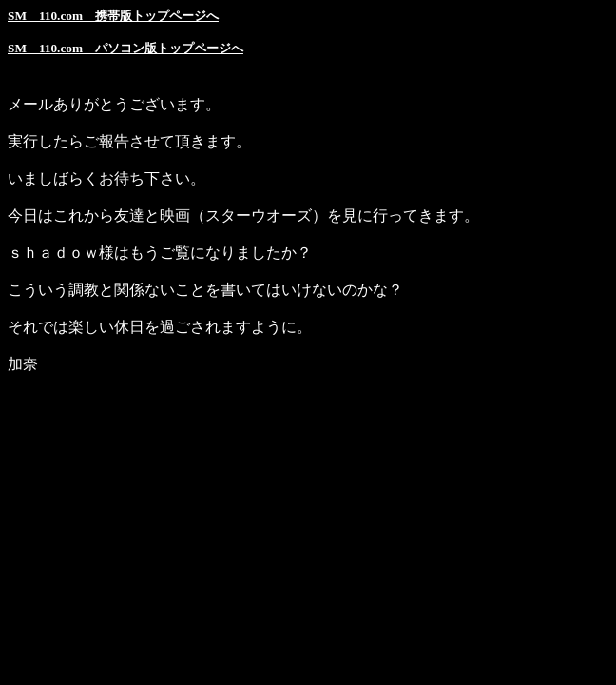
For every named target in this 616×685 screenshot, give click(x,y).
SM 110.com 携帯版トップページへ (113, 16)
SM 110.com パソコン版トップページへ (125, 48)
